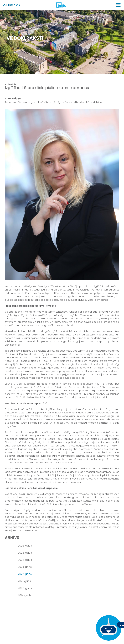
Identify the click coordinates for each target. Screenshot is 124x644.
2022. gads (25, 574)
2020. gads (25, 588)
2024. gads (25, 560)
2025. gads (25, 553)
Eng (11, 5)
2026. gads (25, 546)
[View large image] (62, 194)
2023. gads (25, 567)
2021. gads (24, 581)
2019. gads (24, 595)
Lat (5, 5)
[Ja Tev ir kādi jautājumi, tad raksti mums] (108, 628)
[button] (118, 5)
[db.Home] (61, 5)
